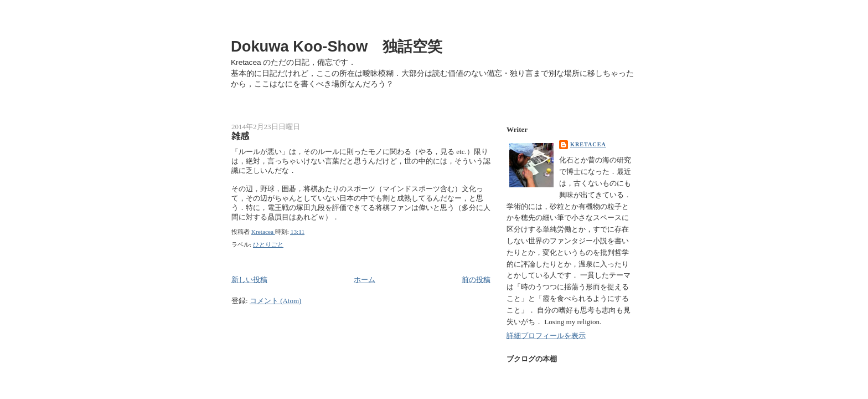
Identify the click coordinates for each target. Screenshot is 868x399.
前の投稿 (476, 280)
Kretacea (588, 144)
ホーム (365, 280)
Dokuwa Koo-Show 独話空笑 (337, 46)
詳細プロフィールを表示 (546, 336)
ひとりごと (268, 244)
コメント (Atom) (276, 301)
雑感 (240, 136)
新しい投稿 (249, 280)
